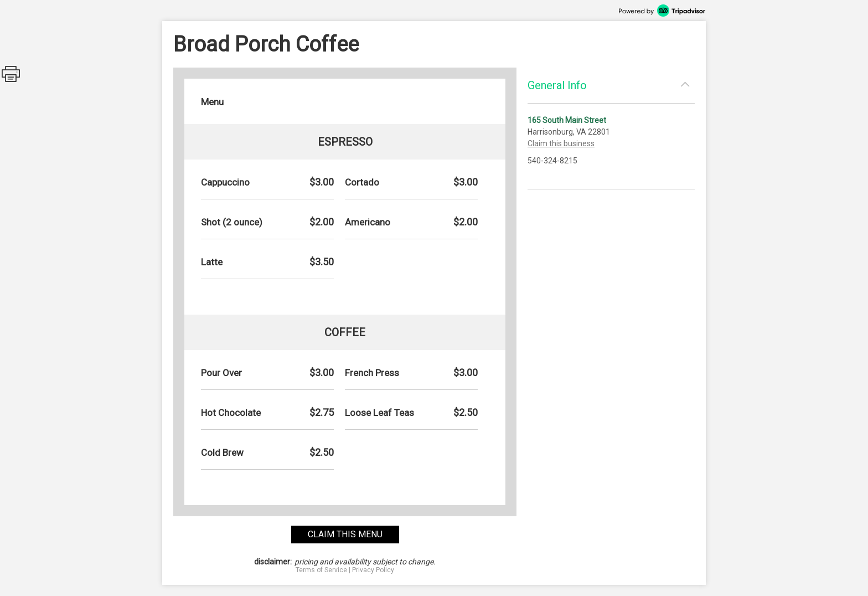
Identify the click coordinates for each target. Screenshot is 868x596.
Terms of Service (321, 570)
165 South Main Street (567, 120)
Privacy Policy (373, 570)
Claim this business (561, 143)
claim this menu (345, 534)
